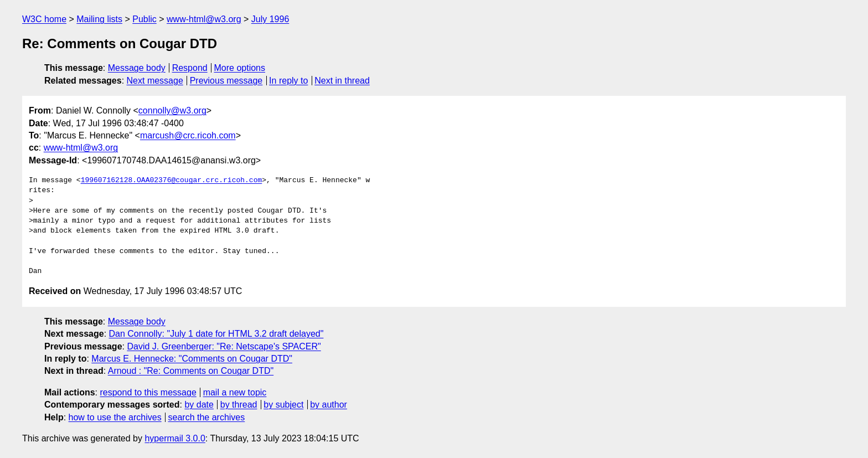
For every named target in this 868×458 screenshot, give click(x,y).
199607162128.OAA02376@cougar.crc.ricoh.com (172, 181)
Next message (155, 81)
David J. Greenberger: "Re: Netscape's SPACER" (224, 346)
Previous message (226, 81)
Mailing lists (99, 19)
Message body (137, 68)
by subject (283, 405)
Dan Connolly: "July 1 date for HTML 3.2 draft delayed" (216, 334)
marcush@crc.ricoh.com (188, 135)
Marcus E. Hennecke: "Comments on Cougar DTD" (192, 359)
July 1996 (270, 19)
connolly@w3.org (172, 110)
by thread (239, 405)
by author (329, 405)
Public (144, 19)
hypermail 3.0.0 (175, 438)
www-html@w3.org (204, 19)
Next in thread (342, 81)
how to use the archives (115, 417)
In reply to (288, 81)
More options (240, 68)
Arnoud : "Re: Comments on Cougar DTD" (191, 371)
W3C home (44, 19)
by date (199, 405)
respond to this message (148, 392)
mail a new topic (235, 392)
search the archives (207, 417)
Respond (190, 68)
